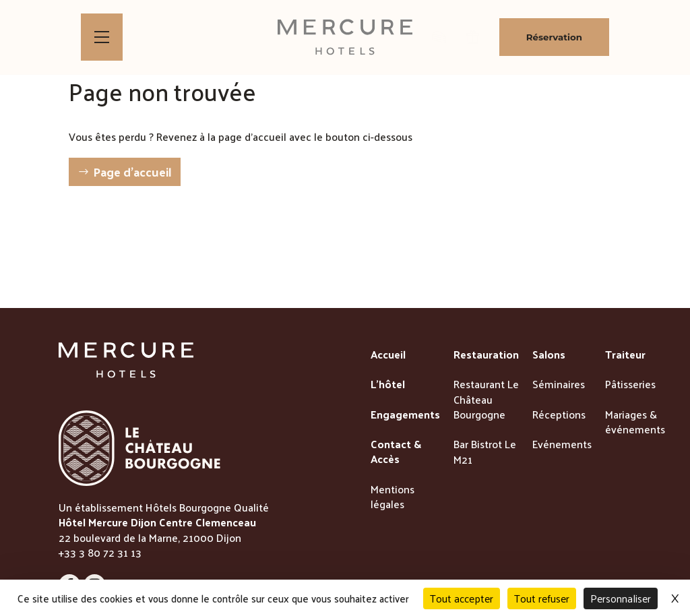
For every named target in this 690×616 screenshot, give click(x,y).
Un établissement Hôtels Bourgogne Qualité (164, 507)
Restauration (486, 355)
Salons (549, 355)
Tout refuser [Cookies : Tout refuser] (542, 598)
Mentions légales (393, 498)
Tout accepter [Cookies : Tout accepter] (462, 598)
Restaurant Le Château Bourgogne (486, 400)
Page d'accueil (132, 172)
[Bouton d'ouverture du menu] (102, 37)
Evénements (562, 445)
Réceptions (559, 415)
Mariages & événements (635, 423)
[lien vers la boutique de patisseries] (439, 37)
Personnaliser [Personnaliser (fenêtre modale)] (621, 598)
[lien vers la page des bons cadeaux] (473, 37)
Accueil (388, 355)
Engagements (405, 415)
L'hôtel (388, 385)
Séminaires (559, 385)
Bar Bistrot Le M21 (485, 453)
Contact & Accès (396, 453)
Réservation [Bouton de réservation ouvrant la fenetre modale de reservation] (554, 37)
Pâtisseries (630, 385)
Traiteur (625, 355)
